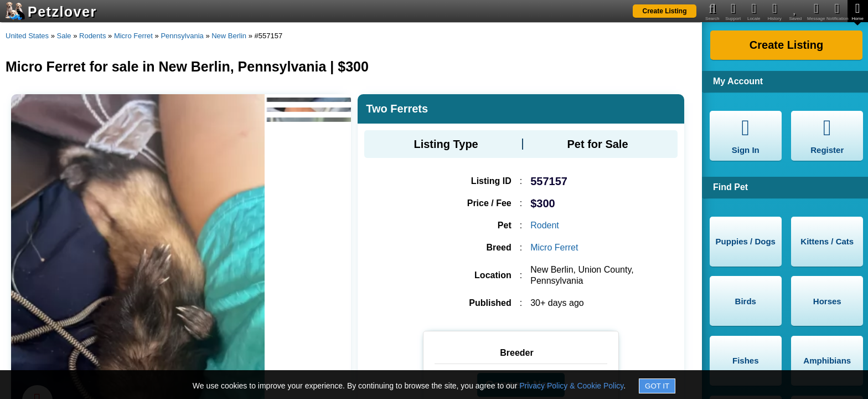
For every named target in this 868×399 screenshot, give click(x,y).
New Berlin (229, 36)
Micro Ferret (133, 36)
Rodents (92, 36)
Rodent (545, 225)
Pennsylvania (182, 36)
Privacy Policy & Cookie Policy (571, 386)
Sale (64, 36)
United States (27, 36)
